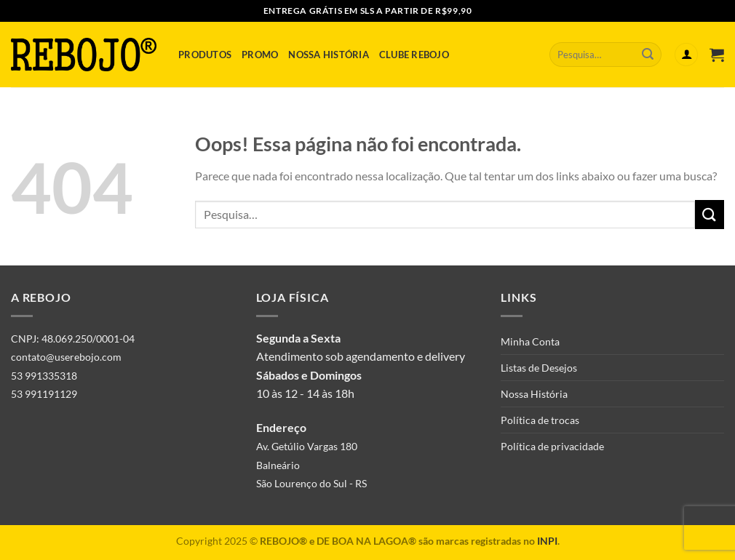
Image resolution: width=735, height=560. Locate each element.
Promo (260, 55)
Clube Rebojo (414, 55)
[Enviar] (648, 55)
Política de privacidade (552, 446)
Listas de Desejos (539, 368)
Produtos (205, 55)
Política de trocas (540, 420)
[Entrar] (686, 55)
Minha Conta (530, 341)
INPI (547, 541)
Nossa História (329, 55)
